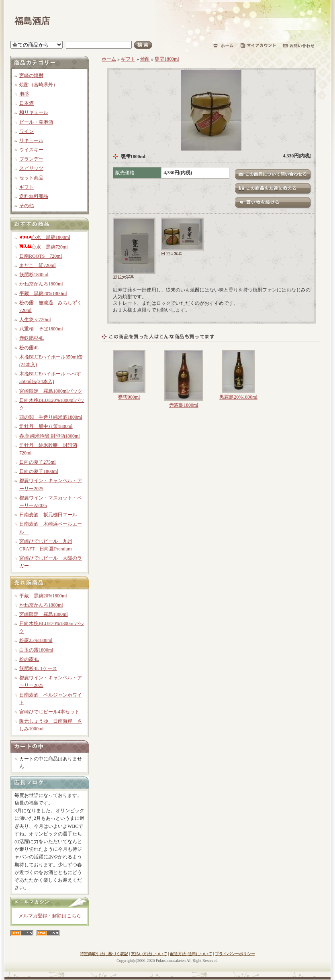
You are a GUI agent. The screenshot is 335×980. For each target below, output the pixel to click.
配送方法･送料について (191, 954)
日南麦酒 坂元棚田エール (48, 515)
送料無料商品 (34, 196)
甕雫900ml (129, 397)
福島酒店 (32, 21)
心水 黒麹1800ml (45, 237)
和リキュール (34, 112)
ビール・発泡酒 (36, 122)
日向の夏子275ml (38, 462)
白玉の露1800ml (36, 650)
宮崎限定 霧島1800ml (44, 614)
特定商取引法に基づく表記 (104, 954)
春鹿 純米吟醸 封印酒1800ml (50, 436)
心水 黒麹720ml (44, 247)
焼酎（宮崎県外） (39, 85)
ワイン (27, 131)
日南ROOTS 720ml (41, 256)
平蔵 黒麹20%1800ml (43, 293)
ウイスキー (31, 150)
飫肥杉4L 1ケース (38, 668)
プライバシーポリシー (235, 954)
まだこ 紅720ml (38, 265)
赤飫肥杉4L (32, 338)
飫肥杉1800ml (34, 275)
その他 (27, 206)
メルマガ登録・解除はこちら (50, 916)
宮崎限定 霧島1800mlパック (51, 391)
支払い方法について (149, 954)
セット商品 (31, 178)
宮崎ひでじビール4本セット (49, 712)
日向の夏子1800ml (39, 471)
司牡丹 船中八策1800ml (46, 426)
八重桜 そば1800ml (41, 329)
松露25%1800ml (36, 640)
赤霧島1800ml (184, 405)
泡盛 (24, 94)
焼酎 (145, 59)
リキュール (31, 141)
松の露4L (29, 348)
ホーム (109, 59)
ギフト (27, 187)
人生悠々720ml (35, 320)
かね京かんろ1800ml (41, 284)
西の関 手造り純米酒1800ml (51, 417)
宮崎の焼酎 (31, 75)
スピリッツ (31, 168)
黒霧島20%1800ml (238, 397)
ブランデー (31, 159)
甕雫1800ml (167, 59)
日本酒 (27, 103)
